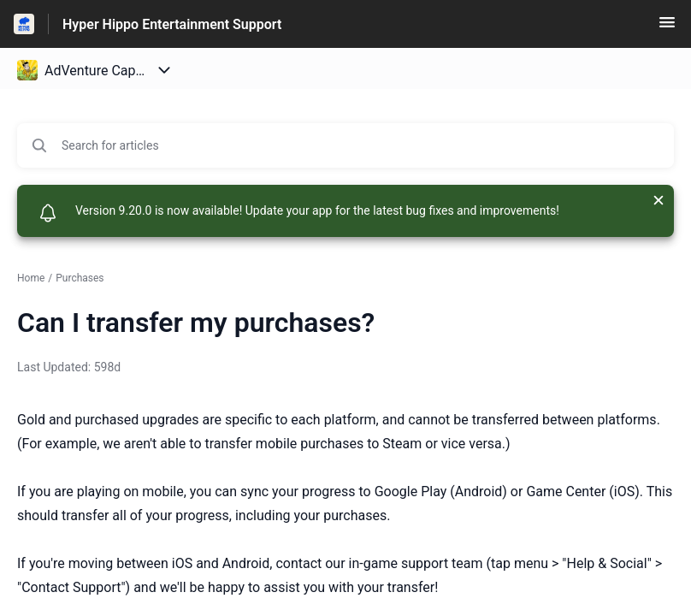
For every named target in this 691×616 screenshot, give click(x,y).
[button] (667, 28)
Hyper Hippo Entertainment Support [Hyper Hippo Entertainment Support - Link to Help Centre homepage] (172, 24)
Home (31, 278)
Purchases (80, 278)
